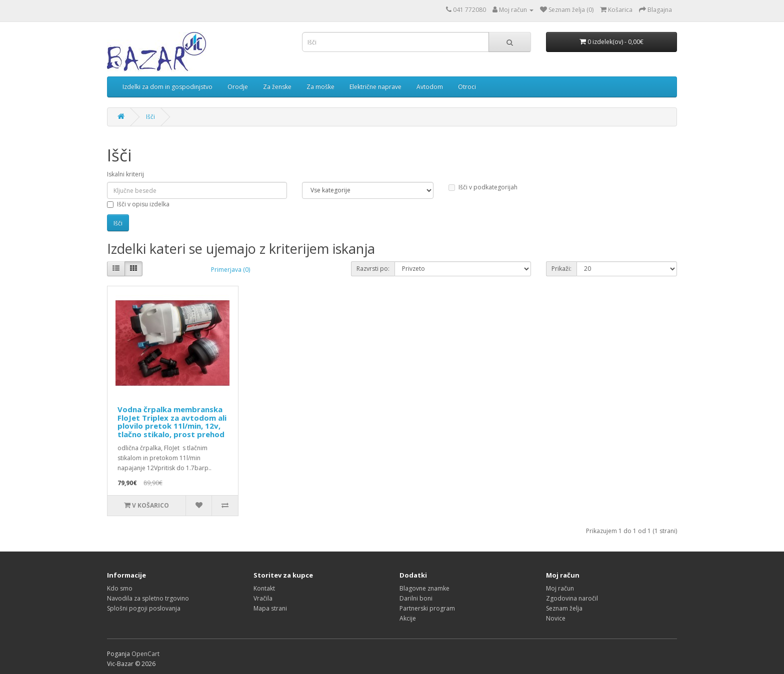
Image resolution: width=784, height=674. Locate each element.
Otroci (467, 87)
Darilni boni (416, 598)
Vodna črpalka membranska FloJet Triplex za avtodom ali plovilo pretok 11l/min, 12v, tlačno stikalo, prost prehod (172, 422)
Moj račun (560, 588)
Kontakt (264, 588)
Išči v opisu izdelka (138, 204)
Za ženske (277, 87)
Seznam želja (564, 608)
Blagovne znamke (424, 588)
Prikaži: (561, 269)
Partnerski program (427, 608)
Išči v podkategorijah (483, 187)
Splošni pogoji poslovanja (144, 608)
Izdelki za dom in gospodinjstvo (167, 87)
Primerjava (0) (230, 270)
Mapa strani (270, 608)
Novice (556, 618)
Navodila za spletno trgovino (148, 598)
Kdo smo (120, 588)
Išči (150, 117)
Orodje (238, 87)
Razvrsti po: (373, 269)
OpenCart (145, 654)
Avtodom (430, 87)
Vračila (263, 598)
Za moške (320, 87)
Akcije (408, 618)
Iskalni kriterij (125, 174)
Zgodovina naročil (572, 598)
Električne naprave (375, 87)
